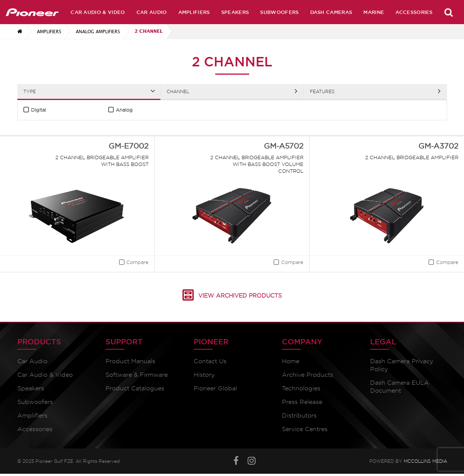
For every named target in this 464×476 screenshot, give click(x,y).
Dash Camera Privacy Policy (402, 365)
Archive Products (308, 375)
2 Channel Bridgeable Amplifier (412, 157)
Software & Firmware (137, 375)
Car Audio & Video (98, 12)
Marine (374, 12)
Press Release (302, 402)
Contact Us (210, 361)
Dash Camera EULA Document (400, 387)
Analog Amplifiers (98, 32)
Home (291, 361)
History (204, 375)
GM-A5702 (284, 146)
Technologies (301, 388)
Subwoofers (279, 12)
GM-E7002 (129, 146)
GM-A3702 (438, 146)
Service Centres (305, 429)
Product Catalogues (135, 388)
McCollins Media (425, 461)
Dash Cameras (331, 12)
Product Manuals (130, 361)
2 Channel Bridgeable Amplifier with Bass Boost (102, 161)
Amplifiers (194, 12)
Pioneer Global (215, 388)
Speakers (235, 12)
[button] (131, 263)
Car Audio (152, 12)
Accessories (414, 12)
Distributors (299, 415)
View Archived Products (240, 296)
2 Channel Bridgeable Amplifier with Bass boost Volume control (257, 164)
